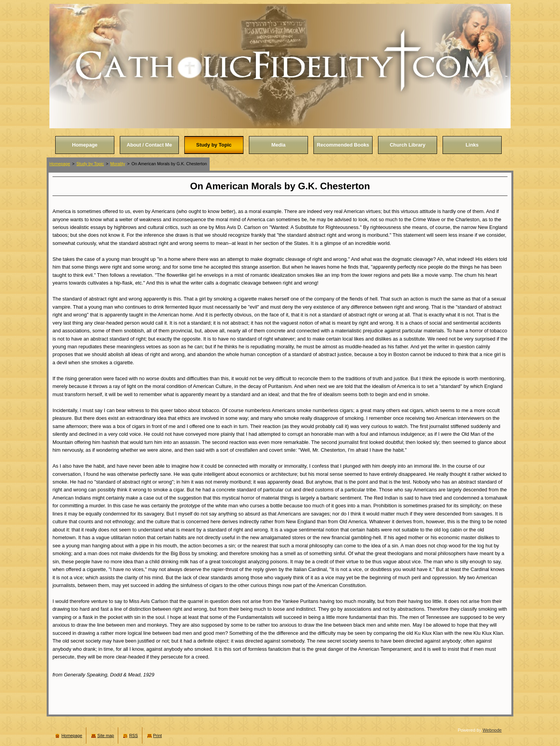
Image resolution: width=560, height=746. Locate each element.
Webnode (492, 730)
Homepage (60, 164)
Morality (118, 164)
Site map (106, 736)
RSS (133, 736)
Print (157, 736)
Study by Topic (90, 164)
